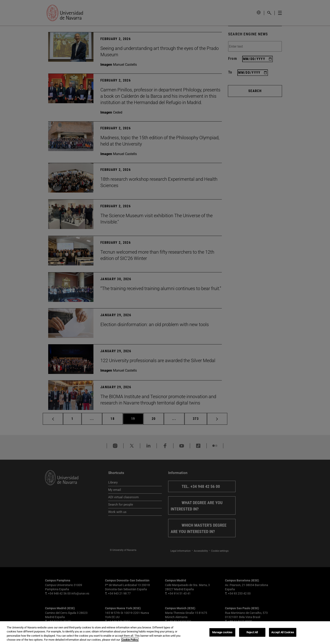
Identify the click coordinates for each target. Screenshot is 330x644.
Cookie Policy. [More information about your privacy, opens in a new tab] (130, 640)
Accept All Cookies (283, 632)
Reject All (252, 632)
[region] (165, 633)
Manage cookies (222, 632)
